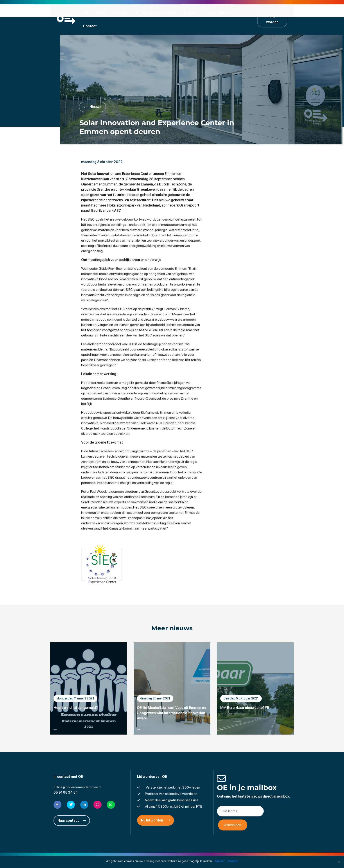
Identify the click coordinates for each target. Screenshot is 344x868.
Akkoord (220, 861)
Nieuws (191, 13)
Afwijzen (233, 861)
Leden (102, 13)
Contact (249, 13)
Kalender (122, 13)
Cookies (206, 854)
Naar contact (72, 808)
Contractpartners (220, 13)
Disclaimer (147, 854)
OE (87, 13)
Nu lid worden (156, 808)
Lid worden (275, 13)
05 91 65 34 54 (66, 780)
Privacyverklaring (172, 854)
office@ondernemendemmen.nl (77, 775)
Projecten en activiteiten (157, 13)
